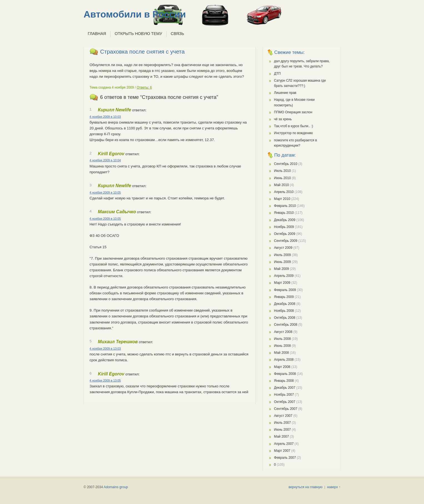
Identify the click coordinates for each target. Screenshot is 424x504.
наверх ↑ (334, 487)
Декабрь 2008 (285, 304)
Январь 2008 (284, 381)
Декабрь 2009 (285, 220)
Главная (97, 34)
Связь (177, 34)
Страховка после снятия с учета (142, 52)
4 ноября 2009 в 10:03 (105, 117)
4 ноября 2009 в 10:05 (105, 192)
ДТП (277, 74)
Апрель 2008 (284, 360)
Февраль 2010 (285, 206)
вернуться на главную (305, 487)
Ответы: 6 (144, 87)
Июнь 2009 (283, 262)
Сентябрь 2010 (286, 164)
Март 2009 (282, 283)
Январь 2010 (284, 213)
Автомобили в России (135, 14)
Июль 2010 (283, 171)
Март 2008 (282, 367)
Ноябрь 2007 (284, 395)
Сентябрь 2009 (286, 241)
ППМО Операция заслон (293, 112)
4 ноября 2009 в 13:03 (105, 348)
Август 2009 (283, 248)
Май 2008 (282, 353)
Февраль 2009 (285, 290)
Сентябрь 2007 (286, 409)
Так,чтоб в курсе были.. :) (294, 126)
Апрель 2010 (284, 192)
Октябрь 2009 (285, 234)
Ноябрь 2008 (284, 311)
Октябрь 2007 (285, 402)
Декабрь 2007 (285, 388)
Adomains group (116, 487)
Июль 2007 (283, 423)
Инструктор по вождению (293, 133)
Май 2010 (282, 185)
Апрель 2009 (284, 276)
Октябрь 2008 (285, 318)
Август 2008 (283, 332)
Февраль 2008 (285, 374)
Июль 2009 (283, 255)
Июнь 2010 (283, 178)
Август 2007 (283, 416)
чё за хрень (283, 119)
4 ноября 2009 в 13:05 (105, 380)
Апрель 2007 (284, 444)
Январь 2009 (284, 297)
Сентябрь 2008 (286, 325)
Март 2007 (282, 451)
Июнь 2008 (283, 346)
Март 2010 (282, 199)
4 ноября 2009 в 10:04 (105, 160)
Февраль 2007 (285, 458)
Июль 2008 (283, 339)
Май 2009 (282, 269)
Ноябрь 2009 (284, 227)
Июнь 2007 (283, 430)
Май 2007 (282, 437)
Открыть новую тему (138, 34)
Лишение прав (285, 93)
